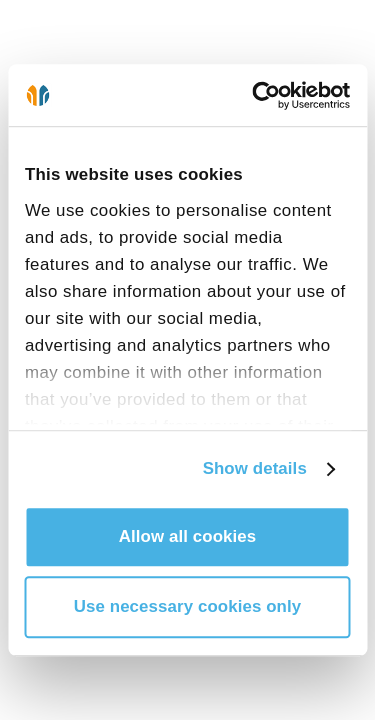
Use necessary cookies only (188, 606)
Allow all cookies (188, 536)
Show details (255, 468)
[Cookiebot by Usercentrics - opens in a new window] (266, 95)
